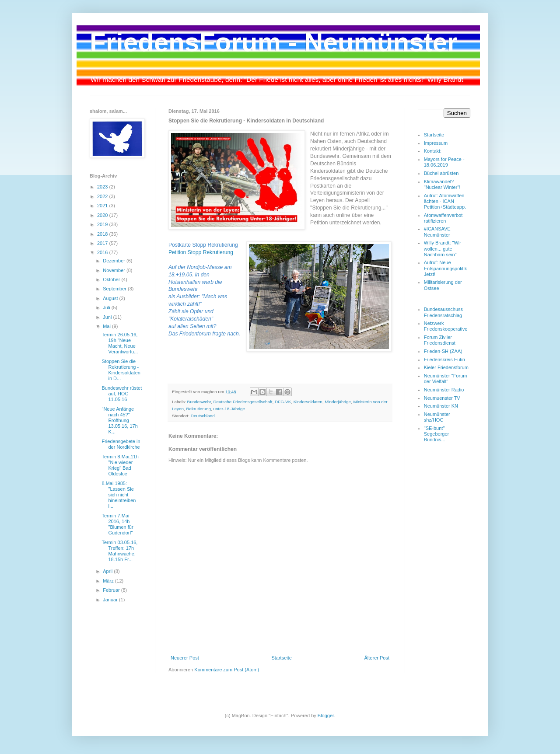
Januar (111, 600)
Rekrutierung (198, 409)
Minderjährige (338, 402)
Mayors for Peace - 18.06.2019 (444, 162)
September (115, 289)
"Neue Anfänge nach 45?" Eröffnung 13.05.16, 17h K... (119, 421)
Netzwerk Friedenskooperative (446, 326)
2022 (103, 196)
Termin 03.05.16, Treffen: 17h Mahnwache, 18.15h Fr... (119, 551)
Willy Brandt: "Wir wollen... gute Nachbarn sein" (443, 248)
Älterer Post (377, 658)
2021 (103, 206)
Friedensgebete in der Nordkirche (121, 444)
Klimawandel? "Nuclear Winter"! (442, 184)
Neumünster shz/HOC (437, 417)
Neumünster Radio (444, 390)
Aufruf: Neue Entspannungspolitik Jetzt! (445, 268)
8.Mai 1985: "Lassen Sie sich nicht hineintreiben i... (119, 495)
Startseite (281, 658)
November (115, 270)
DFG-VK (283, 402)
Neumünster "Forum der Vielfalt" (446, 379)
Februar (112, 590)
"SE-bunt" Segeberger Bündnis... (437, 434)
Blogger (326, 716)
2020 (103, 215)
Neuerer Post (185, 658)
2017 (103, 243)
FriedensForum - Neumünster (273, 42)
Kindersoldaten (308, 402)
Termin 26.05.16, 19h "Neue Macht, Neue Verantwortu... (120, 343)
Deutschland (203, 416)
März (109, 581)
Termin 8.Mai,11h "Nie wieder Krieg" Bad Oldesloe (120, 465)
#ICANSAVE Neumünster (437, 232)
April (108, 571)
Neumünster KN (441, 406)
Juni (108, 317)
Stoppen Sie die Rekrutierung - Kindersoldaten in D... (121, 370)
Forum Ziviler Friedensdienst (440, 340)
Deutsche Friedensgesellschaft (243, 402)
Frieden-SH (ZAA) (443, 351)
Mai (107, 326)
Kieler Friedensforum (446, 367)
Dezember (115, 261)
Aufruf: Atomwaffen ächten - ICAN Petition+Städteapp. (445, 201)
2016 (103, 252)
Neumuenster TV (442, 398)
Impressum (436, 143)
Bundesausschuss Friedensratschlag (443, 312)
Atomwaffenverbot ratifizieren (443, 218)
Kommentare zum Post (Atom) (227, 670)
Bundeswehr (199, 402)
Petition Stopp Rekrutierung (201, 252)
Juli (107, 307)
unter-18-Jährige (229, 409)
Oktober (112, 279)
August (111, 298)
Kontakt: (433, 151)
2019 (103, 224)
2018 (103, 234)
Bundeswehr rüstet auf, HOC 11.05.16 (122, 394)
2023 (103, 187)
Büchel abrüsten (441, 173)
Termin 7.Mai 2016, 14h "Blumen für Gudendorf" (117, 524)
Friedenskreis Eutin (444, 360)
